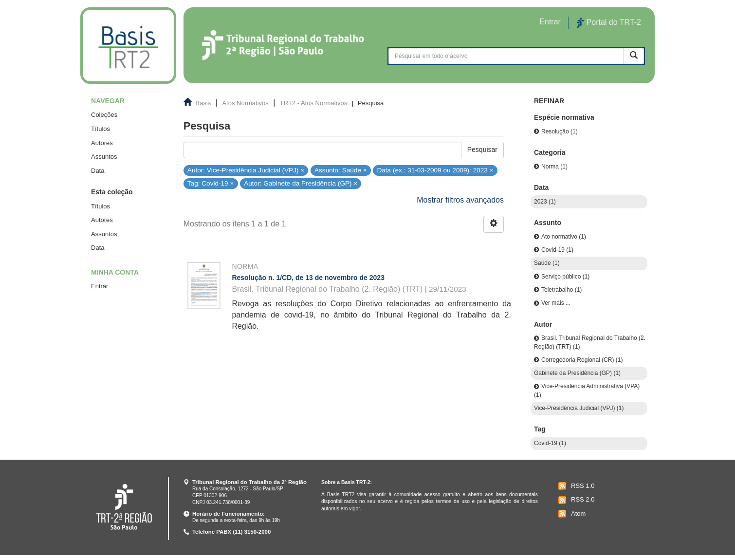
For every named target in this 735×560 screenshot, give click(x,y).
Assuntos (104, 157)
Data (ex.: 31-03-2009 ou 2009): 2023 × (435, 170)
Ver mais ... (556, 303)
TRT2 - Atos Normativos (313, 103)
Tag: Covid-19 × (211, 183)
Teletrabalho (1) (561, 290)
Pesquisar (482, 149)
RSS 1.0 (575, 486)
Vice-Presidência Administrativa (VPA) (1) (587, 390)
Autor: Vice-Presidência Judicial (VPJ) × (246, 170)
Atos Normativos (245, 103)
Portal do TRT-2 (609, 23)
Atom (571, 514)
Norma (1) (554, 167)
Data (98, 171)
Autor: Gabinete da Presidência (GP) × (301, 183)
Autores (102, 143)
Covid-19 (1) (557, 250)
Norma (245, 266)
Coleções (104, 115)
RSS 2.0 (575, 500)
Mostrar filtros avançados (460, 200)
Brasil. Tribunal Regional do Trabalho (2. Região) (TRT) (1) (590, 342)
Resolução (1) (560, 131)
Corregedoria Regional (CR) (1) (582, 360)
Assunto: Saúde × (341, 170)
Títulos (101, 129)
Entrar (100, 286)
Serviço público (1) (565, 277)
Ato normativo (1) (564, 237)
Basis (203, 103)
